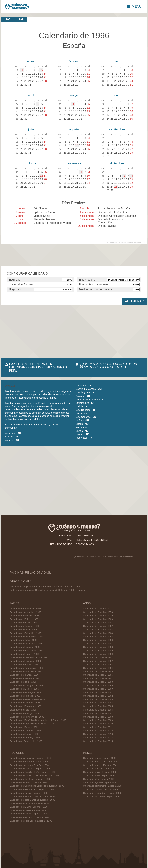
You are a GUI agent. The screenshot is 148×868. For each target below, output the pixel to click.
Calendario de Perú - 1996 (23, 710)
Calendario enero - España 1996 (100, 758)
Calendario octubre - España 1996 (100, 789)
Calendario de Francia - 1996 (24, 664)
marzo (117, 61)
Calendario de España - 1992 (98, 661)
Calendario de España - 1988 (98, 647)
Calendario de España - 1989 (98, 651)
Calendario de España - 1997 (98, 678)
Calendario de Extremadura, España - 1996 (32, 789)
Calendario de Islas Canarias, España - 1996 (32, 800)
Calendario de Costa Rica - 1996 (26, 637)
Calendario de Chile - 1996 (23, 630)
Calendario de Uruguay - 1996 (25, 738)
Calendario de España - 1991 (98, 657)
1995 (7, 20)
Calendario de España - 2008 (98, 717)
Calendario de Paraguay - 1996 (25, 706)
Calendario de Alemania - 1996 (25, 609)
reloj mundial (85, 536)
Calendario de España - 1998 (98, 682)
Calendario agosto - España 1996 (100, 782)
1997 (20, 20)
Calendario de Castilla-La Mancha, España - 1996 (35, 775)
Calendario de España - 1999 (98, 685)
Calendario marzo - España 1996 (100, 765)
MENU (134, 6)
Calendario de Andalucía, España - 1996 (30, 758)
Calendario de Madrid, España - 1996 (29, 807)
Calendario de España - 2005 (98, 706)
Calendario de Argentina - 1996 (25, 612)
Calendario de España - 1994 (98, 668)
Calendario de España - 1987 (98, 643)
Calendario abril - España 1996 (99, 768)
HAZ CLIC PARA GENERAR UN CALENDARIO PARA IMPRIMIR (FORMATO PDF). (39, 367)
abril (31, 95)
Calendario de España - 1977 (98, 609)
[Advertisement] (74, 332)
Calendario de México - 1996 (24, 689)
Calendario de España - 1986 (98, 640)
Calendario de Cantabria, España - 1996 (30, 768)
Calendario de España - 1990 (98, 654)
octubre (31, 163)
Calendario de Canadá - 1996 (24, 626)
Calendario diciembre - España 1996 (102, 796)
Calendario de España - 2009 (98, 720)
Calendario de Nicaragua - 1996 (26, 692)
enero (31, 61)
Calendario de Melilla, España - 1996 (28, 810)
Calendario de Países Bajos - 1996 (27, 699)
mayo (74, 95)
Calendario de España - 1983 (98, 630)
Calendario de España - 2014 (98, 738)
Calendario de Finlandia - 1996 (25, 661)
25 (116, 187)
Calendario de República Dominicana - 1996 (32, 724)
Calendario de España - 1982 (98, 626)
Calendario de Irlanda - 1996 (24, 675)
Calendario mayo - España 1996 (99, 772)
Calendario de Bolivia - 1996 (24, 619)
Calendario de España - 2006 (98, 710)
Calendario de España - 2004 (98, 703)
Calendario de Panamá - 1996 (25, 703)
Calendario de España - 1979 (98, 616)
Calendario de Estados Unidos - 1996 (29, 657)
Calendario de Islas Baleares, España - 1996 (32, 796)
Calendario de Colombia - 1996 (25, 633)
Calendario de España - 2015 (98, 741)
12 (41, 176)
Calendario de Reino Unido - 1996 (27, 717)
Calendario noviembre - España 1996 (102, 793)
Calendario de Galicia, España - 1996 (29, 793)
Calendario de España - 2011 (98, 727)
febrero (74, 61)
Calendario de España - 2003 (98, 699)
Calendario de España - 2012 (98, 731)
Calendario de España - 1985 (98, 637)
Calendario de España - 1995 (98, 671)
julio (31, 129)
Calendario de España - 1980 (98, 619)
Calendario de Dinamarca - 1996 (26, 643)
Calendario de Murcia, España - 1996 (28, 814)
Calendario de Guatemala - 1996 (26, 668)
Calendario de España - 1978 (98, 612)
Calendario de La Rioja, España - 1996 (29, 803)
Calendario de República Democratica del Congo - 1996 (38, 720)
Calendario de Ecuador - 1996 (25, 647)
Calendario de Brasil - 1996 (23, 623)
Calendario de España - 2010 (98, 724)
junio (117, 95)
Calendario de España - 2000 (98, 689)
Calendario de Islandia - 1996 (24, 678)
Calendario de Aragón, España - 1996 (29, 762)
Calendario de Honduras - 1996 (26, 671)
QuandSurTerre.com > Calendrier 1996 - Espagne (60, 590)
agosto (74, 129)
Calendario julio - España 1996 (99, 779)
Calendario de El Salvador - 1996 (26, 651)
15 (77, 145)
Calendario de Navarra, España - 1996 (29, 817)
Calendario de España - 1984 (98, 633)
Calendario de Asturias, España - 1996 (29, 765)
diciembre (117, 163)
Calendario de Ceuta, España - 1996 (28, 782)
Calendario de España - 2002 (98, 696)
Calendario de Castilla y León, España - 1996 (33, 772)
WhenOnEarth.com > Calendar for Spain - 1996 (56, 587)
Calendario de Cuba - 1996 (23, 640)
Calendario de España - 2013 (98, 734)
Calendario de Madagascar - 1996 (27, 685)
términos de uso (61, 544)
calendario (64, 536)
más (70, 540)
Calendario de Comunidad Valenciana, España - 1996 (37, 786)
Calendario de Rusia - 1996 (23, 727)
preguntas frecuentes (92, 540)
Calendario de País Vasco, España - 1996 (31, 821)
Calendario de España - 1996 (24, 654)
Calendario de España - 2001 (98, 692)
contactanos (85, 544)
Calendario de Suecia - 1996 (24, 734)
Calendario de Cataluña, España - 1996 (30, 779)
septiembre (117, 129)
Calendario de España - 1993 (98, 664)
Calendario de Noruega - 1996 (25, 696)
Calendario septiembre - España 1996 (102, 786)
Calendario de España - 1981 (98, 623)
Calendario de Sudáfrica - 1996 (25, 731)
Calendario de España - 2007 (98, 713)
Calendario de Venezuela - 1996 (26, 741)
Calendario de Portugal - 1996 (25, 713)
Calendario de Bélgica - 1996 (24, 616)
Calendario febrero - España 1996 (100, 762)
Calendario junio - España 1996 (99, 775)
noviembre (74, 163)
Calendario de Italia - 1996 (23, 682)
